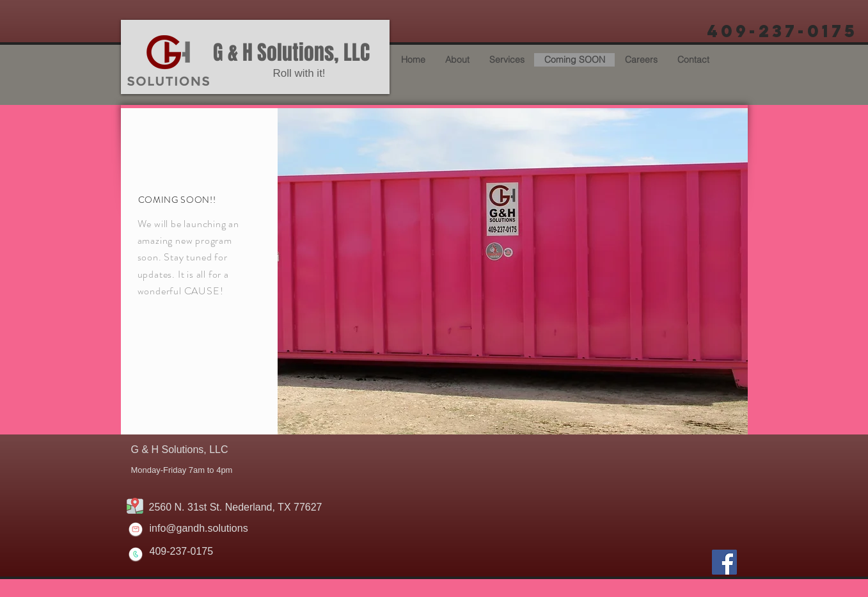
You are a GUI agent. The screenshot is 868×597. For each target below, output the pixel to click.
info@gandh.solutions (199, 528)
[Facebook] (724, 562)
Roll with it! (299, 73)
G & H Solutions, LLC (291, 53)
